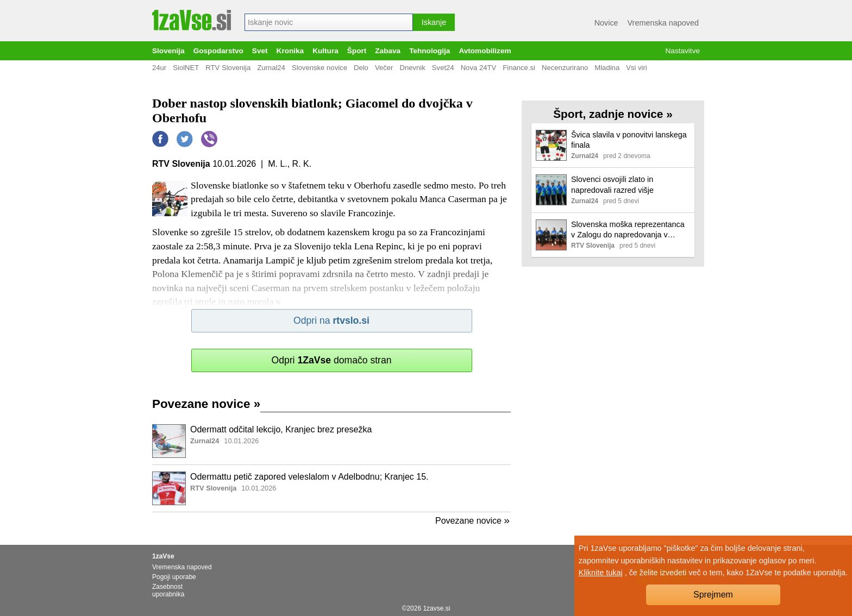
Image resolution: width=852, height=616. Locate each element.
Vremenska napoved (663, 23)
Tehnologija (430, 51)
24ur (159, 68)
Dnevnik (412, 68)
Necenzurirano (565, 68)
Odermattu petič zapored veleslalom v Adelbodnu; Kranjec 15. (309, 477)
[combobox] (329, 22)
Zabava (388, 51)
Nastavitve (683, 51)
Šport (357, 51)
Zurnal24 (271, 68)
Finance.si (519, 68)
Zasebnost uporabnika (168, 590)
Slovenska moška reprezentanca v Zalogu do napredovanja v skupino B (628, 230)
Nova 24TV (479, 68)
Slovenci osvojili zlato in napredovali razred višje (612, 184)
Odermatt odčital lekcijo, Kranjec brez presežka (281, 429)
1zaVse (163, 556)
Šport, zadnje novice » (613, 114)
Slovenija (168, 51)
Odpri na (331, 320)
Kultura (325, 51)
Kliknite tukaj (601, 573)
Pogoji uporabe (174, 577)
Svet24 (443, 68)
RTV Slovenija (228, 68)
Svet (260, 51)
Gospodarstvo (218, 51)
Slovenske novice (319, 68)
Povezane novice (206, 404)
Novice (606, 23)
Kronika (290, 51)
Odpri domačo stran (331, 360)
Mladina (607, 68)
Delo (361, 68)
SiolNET (186, 68)
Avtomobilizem (485, 51)
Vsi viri (637, 68)
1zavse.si (436, 608)
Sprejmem (713, 595)
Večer (384, 68)
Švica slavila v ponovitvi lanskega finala (629, 140)
